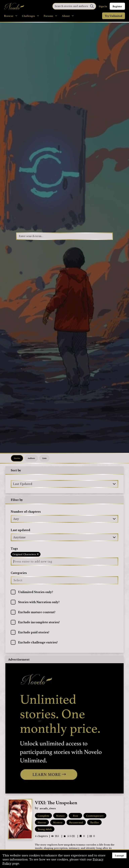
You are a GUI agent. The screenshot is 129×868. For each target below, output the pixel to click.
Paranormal (76, 822)
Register (117, 6)
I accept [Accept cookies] (119, 855)
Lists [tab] (44, 458)
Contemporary (95, 816)
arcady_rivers (48, 808)
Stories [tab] (17, 458)
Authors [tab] (31, 458)
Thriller (94, 822)
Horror (42, 822)
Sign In (103, 6)
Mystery (58, 822)
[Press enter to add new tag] (64, 561)
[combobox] (14, 484)
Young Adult (45, 829)
